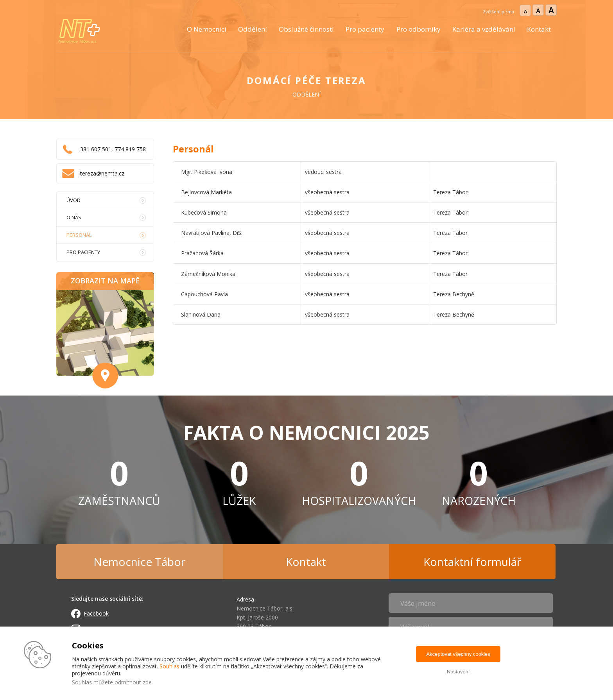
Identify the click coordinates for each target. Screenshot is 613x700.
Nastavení (458, 672)
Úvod (73, 200)
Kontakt (539, 29)
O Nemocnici (207, 29)
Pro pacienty (365, 29)
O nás (74, 217)
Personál (79, 235)
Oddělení (253, 29)
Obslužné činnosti (306, 29)
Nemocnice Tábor (139, 562)
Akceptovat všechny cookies (458, 654)
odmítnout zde (133, 682)
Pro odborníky (419, 29)
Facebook (96, 613)
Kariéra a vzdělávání (484, 29)
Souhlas (169, 666)
